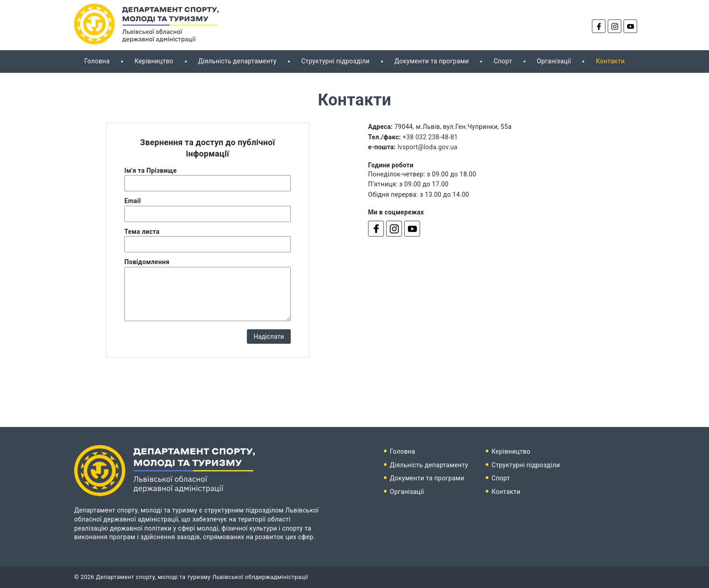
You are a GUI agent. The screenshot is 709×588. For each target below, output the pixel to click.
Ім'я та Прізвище (151, 171)
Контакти (610, 61)
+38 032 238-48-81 (430, 137)
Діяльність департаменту (237, 61)
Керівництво (154, 61)
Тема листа (142, 232)
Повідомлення (147, 262)
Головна (97, 61)
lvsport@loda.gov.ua (428, 147)
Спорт (503, 61)
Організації (554, 61)
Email (132, 201)
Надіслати (269, 337)
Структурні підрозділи (335, 61)
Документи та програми (432, 61)
